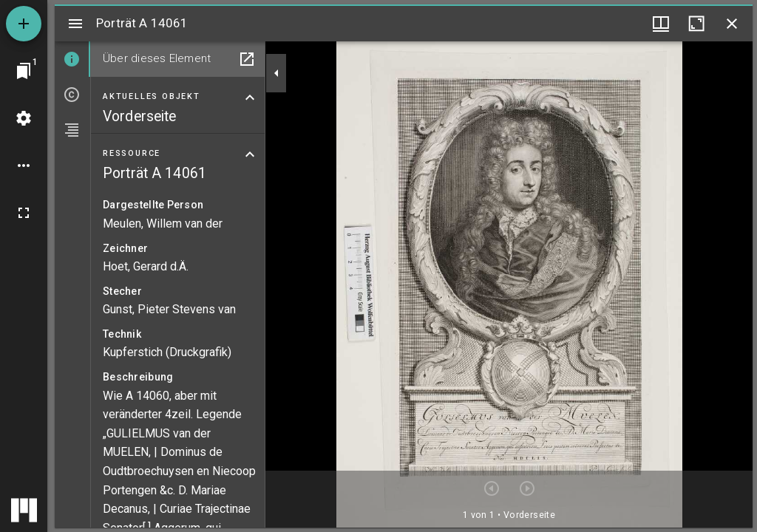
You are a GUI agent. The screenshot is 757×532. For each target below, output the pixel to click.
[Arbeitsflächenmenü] (24, 118)
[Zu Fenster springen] (24, 71)
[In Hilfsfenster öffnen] (247, 59)
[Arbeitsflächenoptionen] (24, 166)
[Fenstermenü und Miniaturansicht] (661, 24)
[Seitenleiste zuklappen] (276, 73)
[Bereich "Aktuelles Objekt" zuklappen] (250, 98)
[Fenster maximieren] (696, 24)
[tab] (72, 59)
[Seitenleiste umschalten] (75, 24)
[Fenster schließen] (732, 24)
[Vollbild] (24, 213)
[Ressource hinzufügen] (24, 24)
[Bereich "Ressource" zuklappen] (250, 154)
